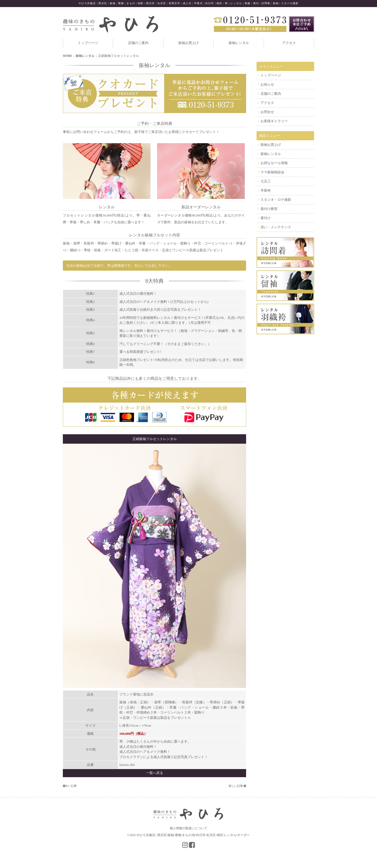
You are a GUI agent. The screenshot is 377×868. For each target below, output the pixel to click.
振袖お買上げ (188, 43)
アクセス (289, 43)
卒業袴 (266, 190)
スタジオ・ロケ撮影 (276, 200)
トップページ (88, 43)
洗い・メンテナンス (276, 227)
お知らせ (267, 84)
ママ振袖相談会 (272, 172)
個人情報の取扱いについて (188, 828)
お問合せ (267, 112)
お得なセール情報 (274, 163)
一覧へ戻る (155, 773)
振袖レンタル (239, 43)
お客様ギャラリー (274, 121)
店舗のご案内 (138, 43)
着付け (266, 218)
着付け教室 (269, 209)
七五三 (266, 181)
